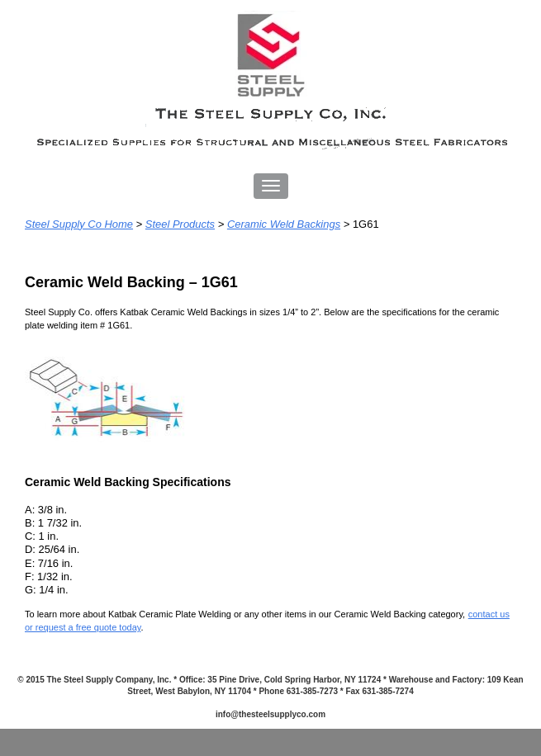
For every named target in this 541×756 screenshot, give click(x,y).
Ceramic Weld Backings (284, 224)
